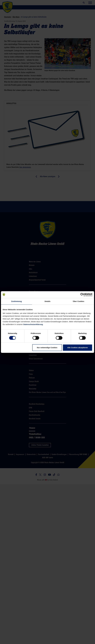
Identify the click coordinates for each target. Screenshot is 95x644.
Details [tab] (47, 301)
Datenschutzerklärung (33, 324)
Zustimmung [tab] (16, 301)
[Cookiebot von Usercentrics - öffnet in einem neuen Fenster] (82, 295)
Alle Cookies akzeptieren (78, 348)
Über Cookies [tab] (79, 301)
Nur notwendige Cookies (47, 348)
